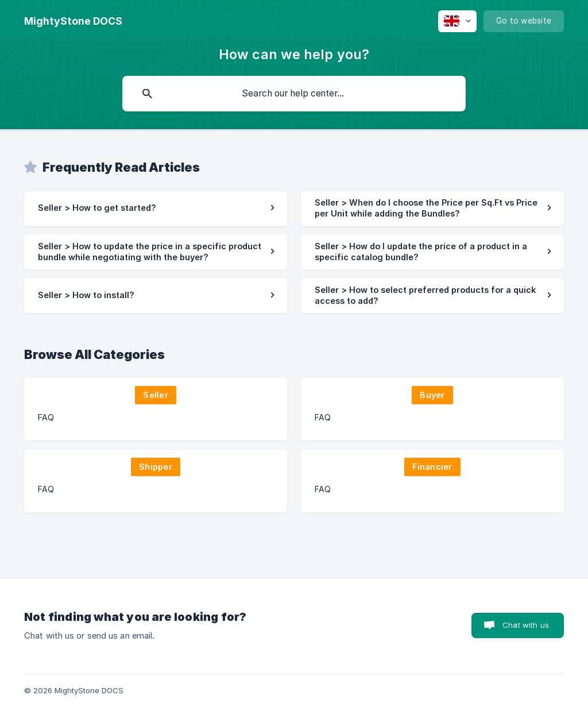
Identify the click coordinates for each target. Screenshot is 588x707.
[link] (156, 208)
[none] (73, 21)
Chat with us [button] (526, 625)
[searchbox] (294, 94)
